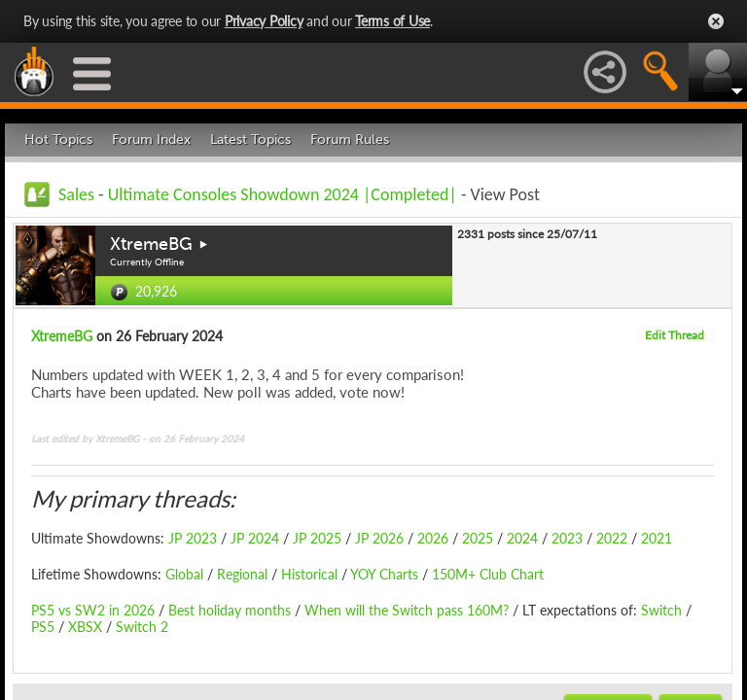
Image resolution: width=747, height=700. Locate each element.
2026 (433, 538)
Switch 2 (142, 627)
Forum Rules (350, 140)
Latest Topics (250, 140)
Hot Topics (58, 140)
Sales (76, 194)
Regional (242, 574)
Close (716, 21)
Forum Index (151, 140)
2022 (612, 538)
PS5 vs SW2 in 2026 (93, 610)
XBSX (85, 627)
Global (184, 574)
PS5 (43, 627)
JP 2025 (317, 538)
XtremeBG (151, 244)
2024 (522, 538)
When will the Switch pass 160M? (407, 610)
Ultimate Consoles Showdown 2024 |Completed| (283, 194)
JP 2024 (255, 538)
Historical (307, 574)
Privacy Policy (264, 21)
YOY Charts (384, 574)
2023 (567, 538)
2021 (657, 538)
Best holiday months (228, 610)
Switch (661, 610)
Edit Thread (675, 335)
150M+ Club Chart (488, 574)
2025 (478, 538)
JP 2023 (193, 538)
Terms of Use (392, 21)
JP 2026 (379, 538)
